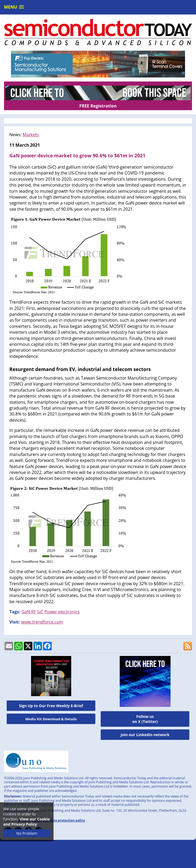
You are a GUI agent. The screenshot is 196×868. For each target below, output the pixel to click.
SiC (40, 612)
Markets (31, 135)
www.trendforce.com (42, 622)
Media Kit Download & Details (51, 719)
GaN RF (29, 612)
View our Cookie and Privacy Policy (27, 822)
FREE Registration (98, 106)
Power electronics (62, 612)
